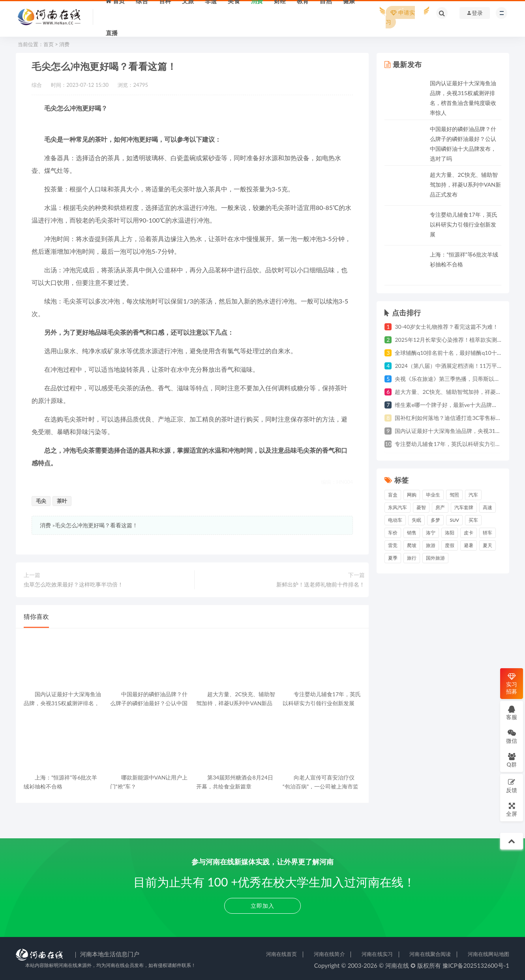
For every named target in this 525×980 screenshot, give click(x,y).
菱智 (421, 507)
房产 (440, 507)
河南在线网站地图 (488, 954)
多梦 (435, 520)
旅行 (412, 558)
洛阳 (450, 533)
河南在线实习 (377, 954)
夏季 (393, 558)
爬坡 (412, 545)
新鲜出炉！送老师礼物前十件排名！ (321, 584)
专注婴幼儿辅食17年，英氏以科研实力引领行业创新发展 (463, 224)
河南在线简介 (329, 954)
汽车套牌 (464, 507)
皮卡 (469, 533)
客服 (512, 713)
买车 (473, 520)
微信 (512, 736)
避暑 (469, 545)
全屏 (512, 809)
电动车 (395, 520)
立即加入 (262, 906)
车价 (393, 533)
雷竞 (393, 545)
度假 (450, 545)
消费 (64, 44)
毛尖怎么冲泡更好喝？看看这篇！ (96, 525)
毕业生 (433, 495)
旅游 (431, 545)
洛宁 (431, 533)
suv (454, 520)
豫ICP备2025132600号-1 (476, 965)
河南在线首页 (282, 954)
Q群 (511, 760)
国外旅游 (435, 558)
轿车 (487, 533)
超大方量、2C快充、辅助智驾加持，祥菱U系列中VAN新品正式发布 (465, 185)
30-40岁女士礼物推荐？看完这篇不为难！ (446, 327)
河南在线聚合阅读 (430, 954)
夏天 (487, 545)
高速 (487, 507)
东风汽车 (397, 507)
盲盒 (393, 495)
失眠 (416, 520)
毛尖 (41, 501)
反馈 (512, 786)
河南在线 (397, 965)
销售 (412, 533)
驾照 (454, 495)
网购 (412, 495)
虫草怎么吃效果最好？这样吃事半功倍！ (73, 584)
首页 (49, 44)
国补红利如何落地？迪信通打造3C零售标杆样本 (453, 418)
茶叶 (62, 501)
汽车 (473, 495)
